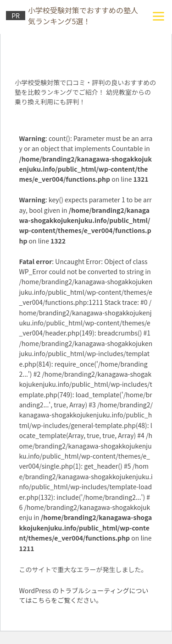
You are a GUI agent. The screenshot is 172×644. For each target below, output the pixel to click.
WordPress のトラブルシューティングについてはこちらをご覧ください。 (83, 595)
